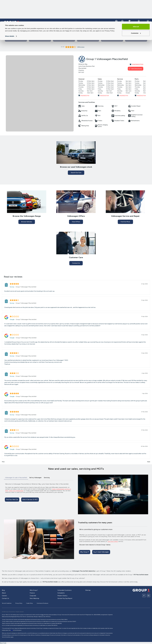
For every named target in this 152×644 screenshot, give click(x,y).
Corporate (33, 596)
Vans (96, 28)
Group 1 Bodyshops (136, 39)
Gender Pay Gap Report (65, 598)
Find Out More (125, 222)
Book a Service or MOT (40, 39)
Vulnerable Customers (65, 590)
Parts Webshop (34, 598)
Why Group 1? (85, 552)
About (4, 593)
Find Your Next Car (12, 500)
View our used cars (112, 39)
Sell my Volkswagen (35, 478)
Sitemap (88, 590)
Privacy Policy (19, 603)
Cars (75, 28)
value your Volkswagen (16, 491)
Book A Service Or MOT (30, 500)
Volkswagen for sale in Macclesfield (16, 478)
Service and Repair (117, 28)
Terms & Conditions (7, 603)
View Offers (76, 222)
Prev (3, 462)
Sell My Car (85, 28)
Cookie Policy (30, 603)
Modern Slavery (62, 596)
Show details (10, 15)
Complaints (61, 593)
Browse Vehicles (27, 222)
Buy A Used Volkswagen (101, 552)
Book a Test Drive (16, 39)
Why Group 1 (34, 590)
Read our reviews (13, 277)
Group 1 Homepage (10, 28)
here (12, 630)
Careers (143, 28)
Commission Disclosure (42, 603)
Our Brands (132, 28)
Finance (32, 593)
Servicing (47, 478)
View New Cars (88, 39)
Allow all (136, 5)
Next (149, 462)
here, (43, 615)
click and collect (113, 541)
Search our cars (76, 173)
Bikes (104, 28)
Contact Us (64, 39)
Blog (3, 590)
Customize (136, 12)
